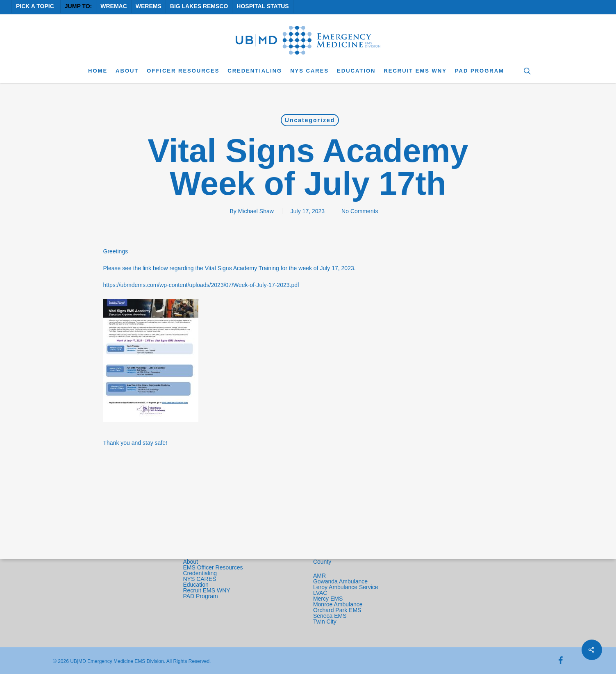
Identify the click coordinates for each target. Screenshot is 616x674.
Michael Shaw (256, 211)
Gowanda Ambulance (340, 581)
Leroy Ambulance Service (346, 587)
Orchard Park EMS (337, 610)
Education (195, 585)
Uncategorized (310, 120)
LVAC (321, 593)
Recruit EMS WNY (207, 590)
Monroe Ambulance (338, 604)
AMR (319, 576)
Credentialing (200, 573)
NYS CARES (200, 579)
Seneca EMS (331, 616)
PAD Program (200, 596)
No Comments (360, 211)
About (190, 562)
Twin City (326, 622)
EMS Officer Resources (213, 567)
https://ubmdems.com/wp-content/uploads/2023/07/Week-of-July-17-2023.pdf (201, 285)
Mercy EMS (328, 599)
